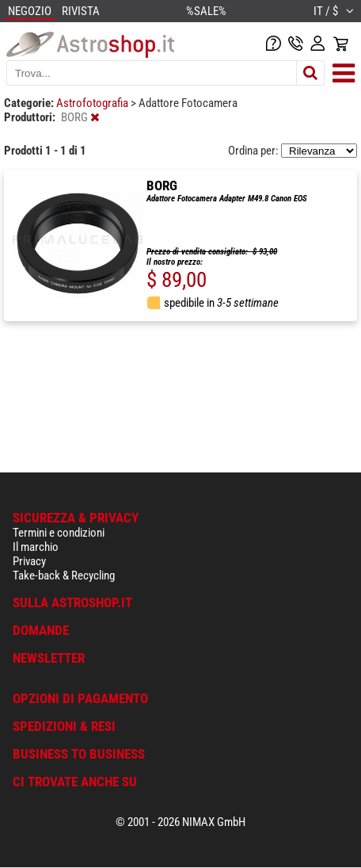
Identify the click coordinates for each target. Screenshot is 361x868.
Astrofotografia (93, 103)
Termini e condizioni (59, 533)
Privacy (29, 561)
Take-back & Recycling (64, 575)
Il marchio (36, 547)
